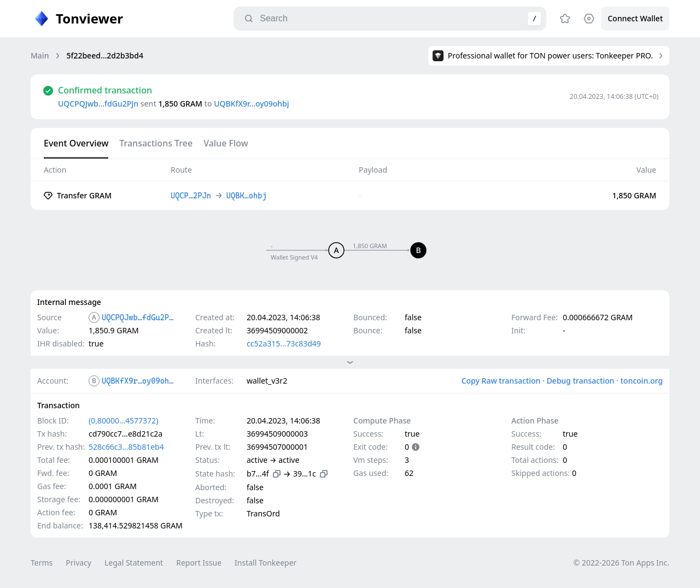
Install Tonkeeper (266, 563)
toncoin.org (641, 381)
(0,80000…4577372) (123, 421)
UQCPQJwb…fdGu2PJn (98, 104)
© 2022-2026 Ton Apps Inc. (622, 563)
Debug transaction (580, 381)
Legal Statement (134, 563)
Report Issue (199, 563)
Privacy (78, 563)
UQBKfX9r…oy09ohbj (251, 104)
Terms (42, 563)
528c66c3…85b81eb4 (126, 447)
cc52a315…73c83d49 (284, 343)
